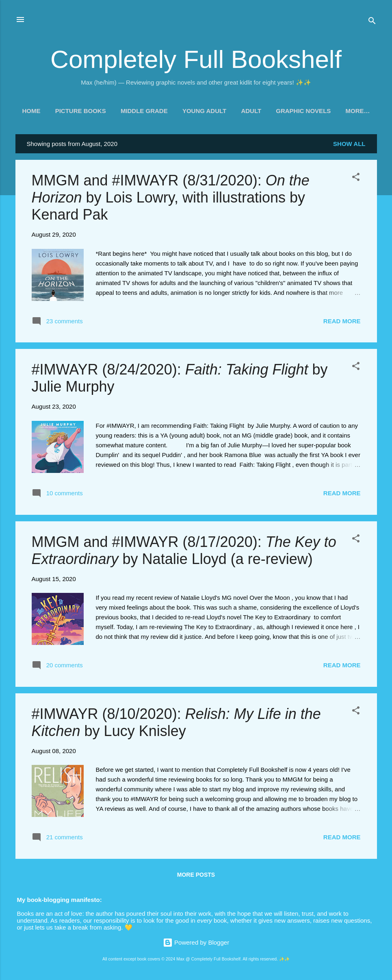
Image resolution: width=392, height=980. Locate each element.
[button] (356, 178)
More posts (196, 875)
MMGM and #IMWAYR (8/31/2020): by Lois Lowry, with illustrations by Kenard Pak (171, 197)
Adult (251, 111)
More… (357, 111)
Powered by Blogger (196, 942)
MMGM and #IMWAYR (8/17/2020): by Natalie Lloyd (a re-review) (184, 550)
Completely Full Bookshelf (196, 59)
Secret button (152, 927)
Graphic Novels (303, 111)
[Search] (372, 22)
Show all (349, 144)
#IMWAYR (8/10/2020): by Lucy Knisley (176, 722)
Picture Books (81, 111)
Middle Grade (144, 111)
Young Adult (204, 111)
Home (31, 111)
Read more (342, 321)
